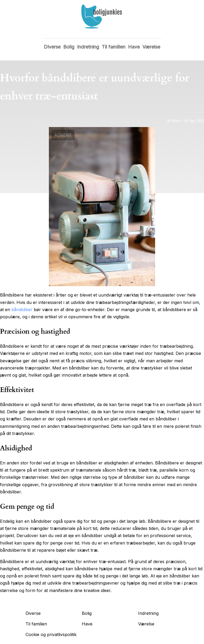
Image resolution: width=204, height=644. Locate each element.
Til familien (114, 47)
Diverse (52, 47)
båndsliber (22, 310)
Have (134, 47)
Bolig (69, 47)
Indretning (88, 47)
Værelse (151, 47)
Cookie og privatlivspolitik (51, 634)
